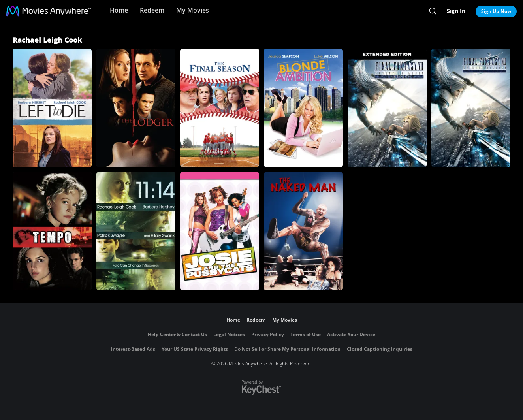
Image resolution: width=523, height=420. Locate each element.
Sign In (456, 11)
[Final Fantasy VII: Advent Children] (471, 108)
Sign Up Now (496, 11)
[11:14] (136, 231)
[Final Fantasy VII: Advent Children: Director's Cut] (387, 108)
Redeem (152, 10)
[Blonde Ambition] (303, 108)
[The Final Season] (220, 108)
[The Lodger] (136, 108)
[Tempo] (52, 231)
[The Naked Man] (303, 231)
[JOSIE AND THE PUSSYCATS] (220, 231)
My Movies (193, 10)
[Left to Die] (52, 108)
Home (119, 10)
